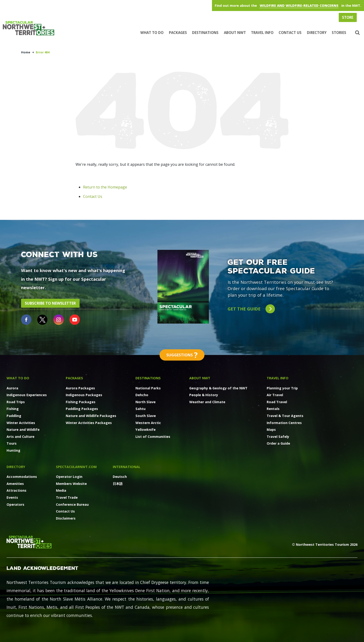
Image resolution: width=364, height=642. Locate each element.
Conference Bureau (72, 504)
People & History (204, 395)
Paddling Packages (82, 409)
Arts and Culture (20, 437)
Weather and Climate (207, 402)
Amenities (15, 484)
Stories (339, 33)
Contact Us (290, 33)
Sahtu (140, 409)
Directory (317, 33)
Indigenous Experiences (27, 395)
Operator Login (69, 477)
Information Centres (284, 423)
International (127, 467)
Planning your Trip (282, 388)
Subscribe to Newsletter (50, 303)
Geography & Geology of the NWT (218, 388)
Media (61, 490)
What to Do (152, 33)
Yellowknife (146, 430)
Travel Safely (278, 437)
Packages (178, 33)
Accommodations (22, 477)
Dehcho (142, 395)
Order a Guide (278, 443)
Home (26, 52)
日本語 (118, 484)
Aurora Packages (80, 388)
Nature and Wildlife (23, 430)
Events (12, 497)
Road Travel (277, 402)
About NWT (235, 33)
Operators (15, 504)
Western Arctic (148, 423)
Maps (271, 430)
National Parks (148, 388)
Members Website (71, 484)
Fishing (13, 409)
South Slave (146, 416)
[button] (357, 33)
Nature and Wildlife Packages (91, 416)
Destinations (205, 33)
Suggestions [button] (182, 355)
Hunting (13, 450)
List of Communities (153, 437)
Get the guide (251, 309)
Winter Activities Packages (89, 423)
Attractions (16, 490)
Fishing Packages (81, 402)
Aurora (12, 388)
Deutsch (120, 477)
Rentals (273, 409)
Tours (12, 443)
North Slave (146, 402)
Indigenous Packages (84, 395)
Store (348, 17)
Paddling (14, 416)
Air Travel (275, 395)
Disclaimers (66, 518)
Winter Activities (21, 423)
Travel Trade (67, 497)
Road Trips (16, 402)
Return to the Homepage (105, 187)
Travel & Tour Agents (285, 416)
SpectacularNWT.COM (76, 467)
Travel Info (262, 33)
